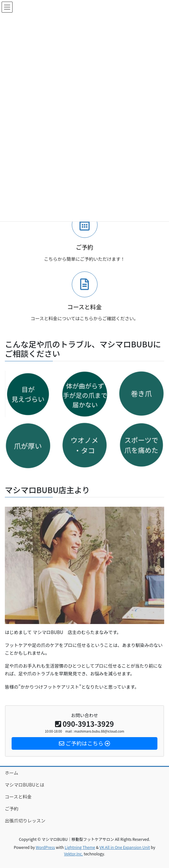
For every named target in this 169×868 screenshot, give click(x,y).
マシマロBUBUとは (25, 785)
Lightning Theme (80, 847)
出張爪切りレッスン (25, 820)
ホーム (12, 773)
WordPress (45, 847)
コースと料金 (18, 797)
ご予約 (12, 809)
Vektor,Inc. (74, 854)
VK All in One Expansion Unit (125, 847)
